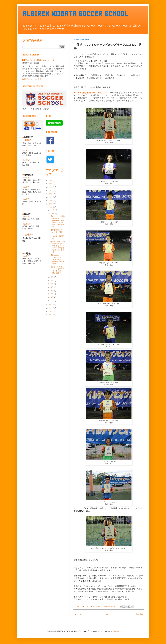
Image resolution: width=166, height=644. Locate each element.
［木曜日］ (27, 199)
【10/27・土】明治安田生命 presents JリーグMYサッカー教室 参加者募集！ (57, 221)
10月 (53, 213)
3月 (52, 297)
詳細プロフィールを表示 (32, 79)
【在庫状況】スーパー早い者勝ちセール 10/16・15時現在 (57, 234)
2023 (51, 190)
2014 (51, 315)
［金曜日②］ (29, 235)
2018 (51, 207)
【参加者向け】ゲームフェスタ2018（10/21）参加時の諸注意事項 (57, 259)
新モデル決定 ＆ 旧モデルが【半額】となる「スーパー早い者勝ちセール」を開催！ (58, 247)
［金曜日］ (27, 160)
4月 (52, 294)
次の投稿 (78, 614)
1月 (52, 301)
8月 (52, 281)
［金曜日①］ (27, 224)
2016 (51, 308)
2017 (51, 305)
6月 (52, 287)
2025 (51, 184)
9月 (52, 277)
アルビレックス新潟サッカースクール (40, 60)
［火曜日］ (27, 150)
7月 (52, 284)
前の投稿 (139, 614)
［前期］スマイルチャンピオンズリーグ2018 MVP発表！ (57, 270)
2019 (51, 204)
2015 (51, 311)
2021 (51, 197)
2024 (51, 187)
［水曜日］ (27, 187)
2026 (51, 180)
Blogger (116, 631)
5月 (52, 291)
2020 (51, 200)
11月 (53, 210)
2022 (51, 194)
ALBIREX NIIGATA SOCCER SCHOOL (75, 14)
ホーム (109, 614)
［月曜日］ (28, 140)
